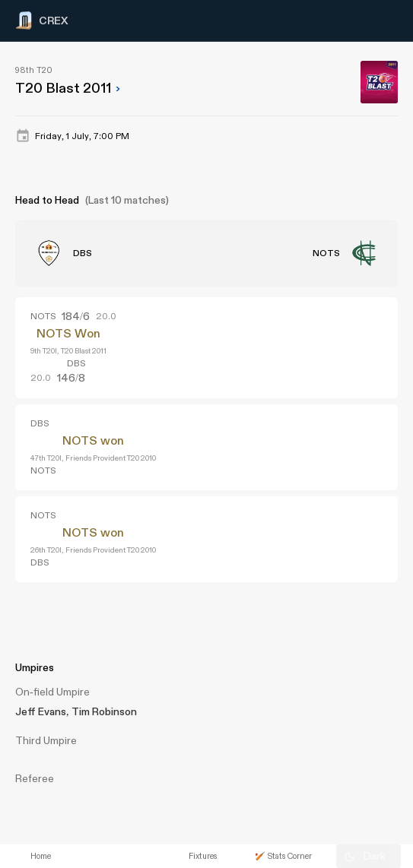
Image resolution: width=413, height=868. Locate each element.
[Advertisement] (356, 610)
